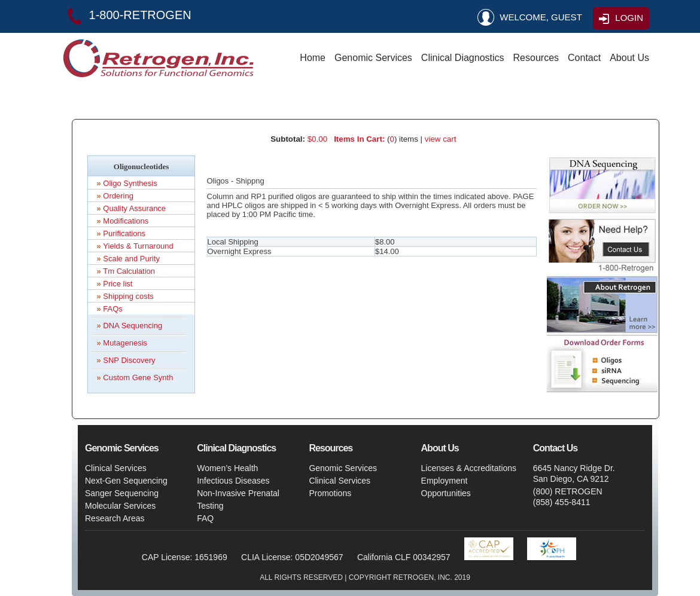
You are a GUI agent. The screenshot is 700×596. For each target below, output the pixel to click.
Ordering (118, 196)
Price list (118, 284)
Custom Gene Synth (138, 378)
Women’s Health (227, 468)
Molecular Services (120, 506)
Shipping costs (128, 296)
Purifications (124, 233)
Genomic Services (373, 58)
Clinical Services (116, 468)
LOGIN (620, 19)
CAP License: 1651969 (185, 557)
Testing (210, 506)
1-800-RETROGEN (127, 15)
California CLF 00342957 (404, 557)
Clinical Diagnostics (463, 58)
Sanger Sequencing (122, 493)
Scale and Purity (131, 259)
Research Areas (115, 518)
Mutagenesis (125, 343)
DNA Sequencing (133, 325)
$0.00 (317, 139)
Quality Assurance (134, 208)
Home (313, 58)
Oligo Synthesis (130, 183)
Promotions (330, 493)
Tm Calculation (129, 271)
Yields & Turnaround (138, 246)
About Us (629, 58)
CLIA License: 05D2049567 (292, 557)
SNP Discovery (129, 360)
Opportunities (446, 493)
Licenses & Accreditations (469, 468)
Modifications (126, 221)
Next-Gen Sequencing (126, 481)
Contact (584, 58)
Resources (536, 58)
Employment (445, 481)
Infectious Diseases (233, 481)
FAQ (205, 518)
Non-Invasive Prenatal (238, 493)
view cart (441, 139)
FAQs (113, 309)
